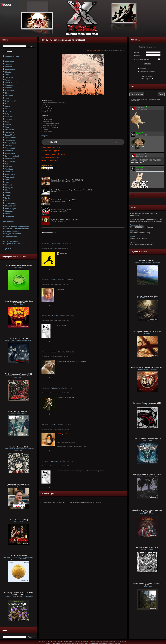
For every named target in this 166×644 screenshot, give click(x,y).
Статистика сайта (10, 236)
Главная (9, 51)
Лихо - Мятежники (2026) (19, 520)
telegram (45, 136)
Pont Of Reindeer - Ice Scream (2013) (147, 439)
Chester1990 (55, 243)
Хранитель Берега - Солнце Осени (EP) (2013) (147, 584)
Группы (7, 249)
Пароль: (138, 55)
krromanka (134, 231)
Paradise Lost (95, 50)
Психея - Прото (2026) (19, 555)
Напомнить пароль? (147, 71)
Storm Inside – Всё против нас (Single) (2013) (147, 367)
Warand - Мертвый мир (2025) (147, 548)
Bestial (132, 237)
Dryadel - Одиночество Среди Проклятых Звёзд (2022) (72, 190)
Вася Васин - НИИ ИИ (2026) (19, 484)
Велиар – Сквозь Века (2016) (147, 296)
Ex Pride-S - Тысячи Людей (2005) (64, 200)
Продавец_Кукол (137, 225)
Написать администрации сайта (16, 226)
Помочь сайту (8, 221)
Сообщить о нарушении (50, 157)
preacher (54, 352)
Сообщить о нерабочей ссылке (53, 154)
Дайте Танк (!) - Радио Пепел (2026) (19, 265)
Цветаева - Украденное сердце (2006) (147, 403)
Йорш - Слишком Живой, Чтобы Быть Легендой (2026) (19, 302)
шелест (54, 280)
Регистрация (145, 69)
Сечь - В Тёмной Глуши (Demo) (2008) (147, 474)
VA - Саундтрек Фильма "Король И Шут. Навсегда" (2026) (19, 594)
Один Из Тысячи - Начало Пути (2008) (65, 220)
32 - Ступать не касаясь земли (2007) (147, 332)
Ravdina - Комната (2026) (19, 447)
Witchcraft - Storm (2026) (19, 338)
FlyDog (53, 388)
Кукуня (133, 243)
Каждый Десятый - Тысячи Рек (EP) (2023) (67, 180)
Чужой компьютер (142, 59)
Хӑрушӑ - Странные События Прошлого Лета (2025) (147, 511)
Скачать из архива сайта (51, 147)
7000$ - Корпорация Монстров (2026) (19, 374)
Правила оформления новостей (16, 229)
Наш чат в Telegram (10, 241)
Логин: (137, 52)
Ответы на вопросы (11, 231)
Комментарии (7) (49, 232)
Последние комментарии (13, 234)
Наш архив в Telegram (11, 244)
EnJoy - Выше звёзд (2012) (61, 210)
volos (53, 424)
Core (116, 46)
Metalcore (122, 46)
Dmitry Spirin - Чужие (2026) (19, 411)
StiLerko (54, 316)
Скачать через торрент (50, 151)
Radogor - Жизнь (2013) (147, 260)
